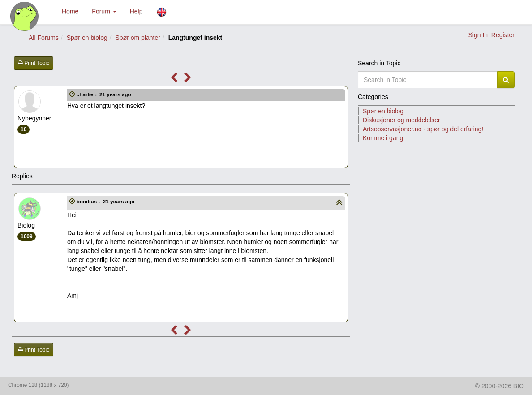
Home (70, 11)
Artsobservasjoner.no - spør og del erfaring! (423, 129)
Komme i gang (383, 138)
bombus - (106, 201)
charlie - (105, 94)
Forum (104, 11)
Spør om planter (138, 38)
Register (503, 35)
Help (136, 11)
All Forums (44, 38)
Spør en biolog (87, 38)
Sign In (478, 35)
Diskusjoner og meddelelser (401, 120)
